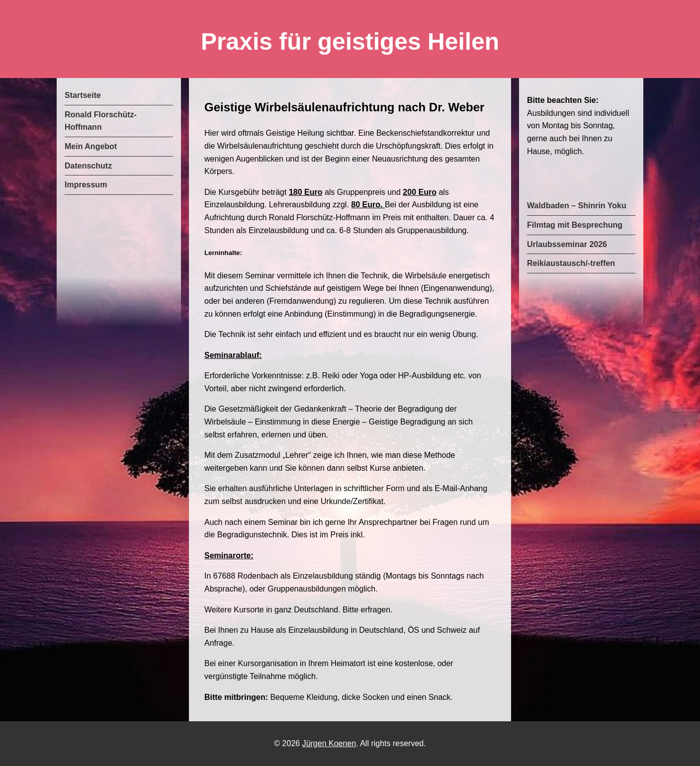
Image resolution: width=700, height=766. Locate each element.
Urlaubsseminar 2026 (567, 244)
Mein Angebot (91, 146)
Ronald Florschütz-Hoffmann (101, 121)
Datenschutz (88, 166)
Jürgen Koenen (329, 743)
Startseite (83, 95)
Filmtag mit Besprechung (575, 225)
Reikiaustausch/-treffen (571, 263)
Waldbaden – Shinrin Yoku (577, 206)
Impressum (86, 185)
